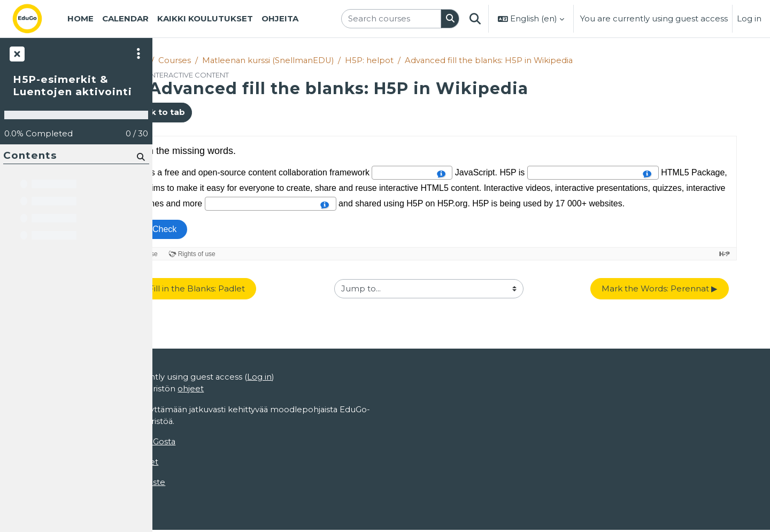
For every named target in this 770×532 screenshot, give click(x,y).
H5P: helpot (416, 60)
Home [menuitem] (80, 18)
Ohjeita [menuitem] (280, 18)
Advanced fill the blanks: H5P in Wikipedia (537, 60)
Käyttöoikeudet (192, 463)
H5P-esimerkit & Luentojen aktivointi (72, 86)
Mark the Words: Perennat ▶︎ (680, 288)
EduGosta (222, 442)
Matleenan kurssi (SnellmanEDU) (314, 60)
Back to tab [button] (201, 113)
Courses (219, 60)
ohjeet (256, 390)
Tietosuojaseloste (195, 484)
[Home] (36, 19)
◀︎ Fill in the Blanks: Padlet (237, 288)
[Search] (140, 156)
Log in (749, 18)
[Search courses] (391, 19)
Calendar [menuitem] (125, 18)
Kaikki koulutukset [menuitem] (205, 18)
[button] (475, 19)
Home (178, 60)
